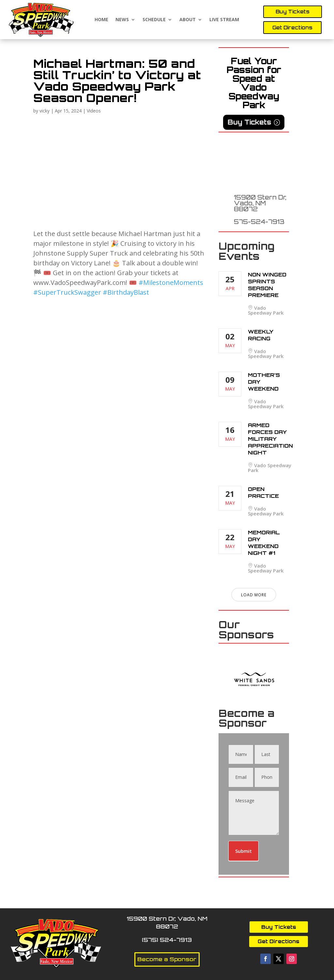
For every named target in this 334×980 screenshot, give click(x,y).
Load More (254, 595)
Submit (243, 851)
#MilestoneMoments (171, 282)
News (122, 20)
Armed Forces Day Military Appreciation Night (270, 439)
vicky (45, 111)
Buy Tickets (293, 12)
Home (101, 20)
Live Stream (224, 20)
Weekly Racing (261, 335)
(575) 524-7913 (167, 940)
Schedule (154, 20)
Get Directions (292, 28)
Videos (94, 111)
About (188, 20)
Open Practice (263, 492)
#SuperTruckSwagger (67, 292)
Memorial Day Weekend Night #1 (264, 543)
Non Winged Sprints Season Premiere (267, 285)
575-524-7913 (259, 222)
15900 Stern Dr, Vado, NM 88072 (260, 203)
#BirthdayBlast (126, 292)
